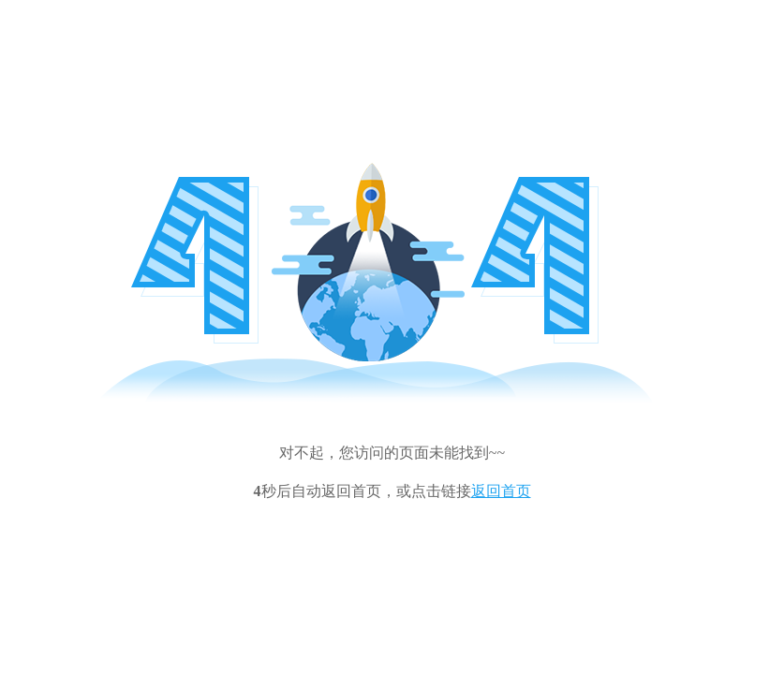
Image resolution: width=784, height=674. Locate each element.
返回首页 (501, 491)
